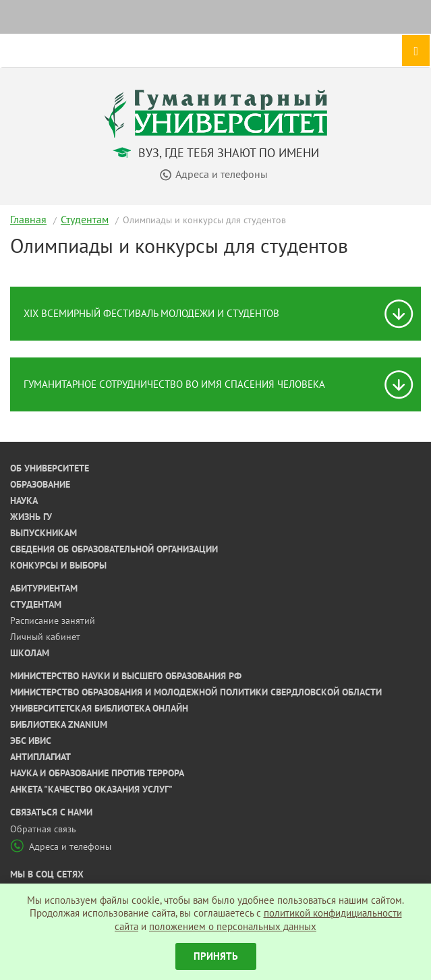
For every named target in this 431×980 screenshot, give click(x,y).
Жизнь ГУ (31, 517)
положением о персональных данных (233, 926)
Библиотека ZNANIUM (59, 724)
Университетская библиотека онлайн (99, 708)
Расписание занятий (53, 621)
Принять (216, 956)
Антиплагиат (40, 757)
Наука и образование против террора (97, 773)
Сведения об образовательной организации (114, 549)
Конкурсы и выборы (58, 565)
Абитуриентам (44, 588)
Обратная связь (43, 829)
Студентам (85, 219)
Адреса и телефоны (61, 846)
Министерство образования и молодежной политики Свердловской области (196, 692)
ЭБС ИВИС (31, 741)
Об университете (50, 468)
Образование (40, 484)
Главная (28, 219)
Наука (24, 500)
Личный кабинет (45, 637)
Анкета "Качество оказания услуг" (91, 789)
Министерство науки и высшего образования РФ (126, 676)
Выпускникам (44, 533)
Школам (30, 653)
